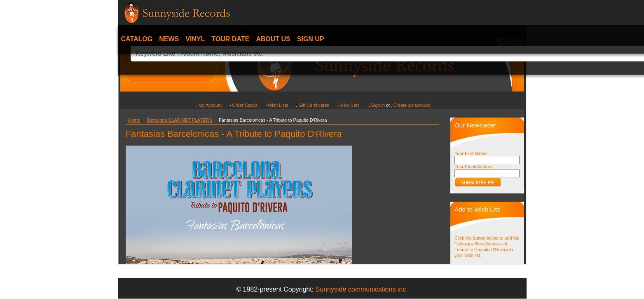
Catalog (137, 39)
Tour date (230, 39)
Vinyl (195, 39)
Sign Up (311, 39)
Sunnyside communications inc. (362, 289)
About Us (273, 39)
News (169, 39)
